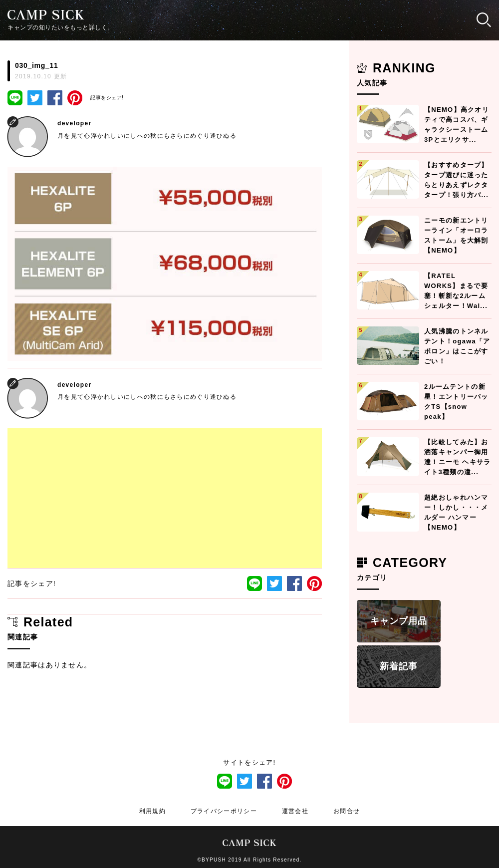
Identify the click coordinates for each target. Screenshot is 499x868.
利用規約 (152, 811)
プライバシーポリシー (224, 811)
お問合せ (347, 811)
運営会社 (295, 811)
